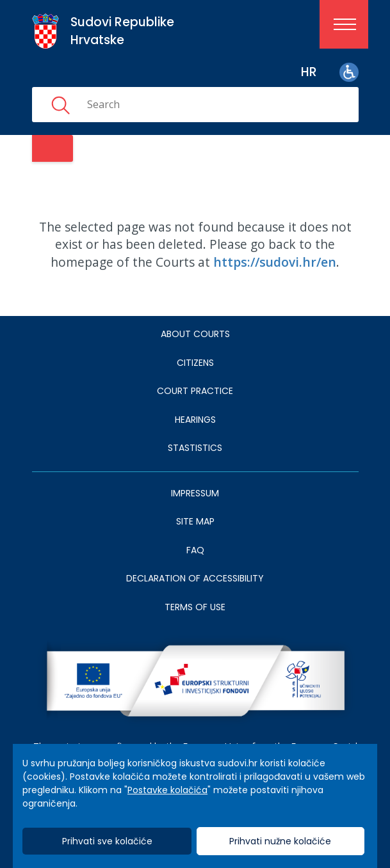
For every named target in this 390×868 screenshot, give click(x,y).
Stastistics (195, 448)
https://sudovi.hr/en (275, 262)
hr (309, 72)
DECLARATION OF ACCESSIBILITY (195, 578)
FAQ (195, 550)
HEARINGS (195, 420)
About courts (195, 334)
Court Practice (195, 391)
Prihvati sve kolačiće (107, 841)
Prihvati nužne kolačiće (280, 841)
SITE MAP (195, 521)
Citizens (195, 363)
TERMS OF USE (195, 607)
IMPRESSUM (195, 493)
